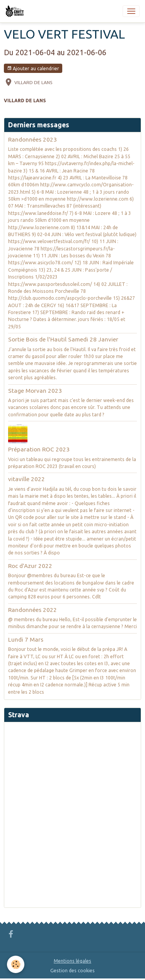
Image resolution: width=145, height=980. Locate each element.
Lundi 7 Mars (26, 640)
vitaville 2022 (26, 479)
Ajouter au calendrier (33, 68)
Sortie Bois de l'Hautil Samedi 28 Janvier (63, 339)
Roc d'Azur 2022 (30, 566)
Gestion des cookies (72, 971)
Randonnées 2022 (32, 610)
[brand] (16, 11)
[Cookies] (16, 964)
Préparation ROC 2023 (39, 449)
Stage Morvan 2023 (35, 391)
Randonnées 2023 (32, 139)
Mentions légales (72, 961)
